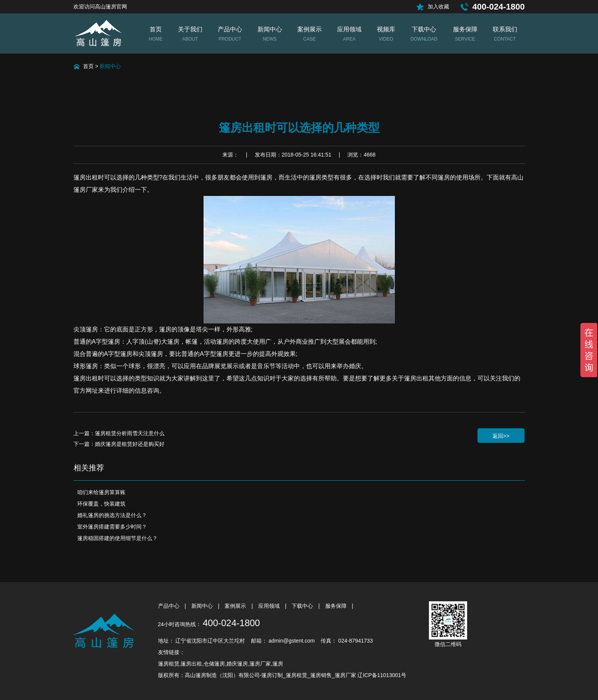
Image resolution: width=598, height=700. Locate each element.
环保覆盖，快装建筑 (101, 504)
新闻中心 (110, 66)
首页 (88, 66)
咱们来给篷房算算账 (101, 492)
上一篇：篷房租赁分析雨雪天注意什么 (119, 433)
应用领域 (270, 606)
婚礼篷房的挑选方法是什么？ (112, 515)
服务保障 (337, 606)
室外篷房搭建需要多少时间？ (112, 527)
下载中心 (303, 606)
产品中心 (169, 606)
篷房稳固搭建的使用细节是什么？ (117, 538)
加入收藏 (438, 7)
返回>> (501, 436)
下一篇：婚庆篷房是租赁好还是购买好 (119, 444)
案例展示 (236, 606)
